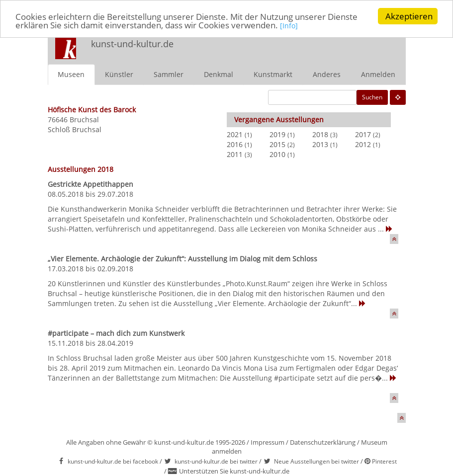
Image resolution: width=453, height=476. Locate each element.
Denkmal (219, 74)
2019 (277, 134)
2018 (320, 134)
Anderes (327, 74)
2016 (235, 144)
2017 (363, 134)
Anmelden (378, 74)
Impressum (268, 442)
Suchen (372, 97)
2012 (363, 144)
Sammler (169, 74)
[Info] (289, 26)
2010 (277, 154)
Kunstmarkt (273, 74)
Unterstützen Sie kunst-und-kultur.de (234, 471)
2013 (320, 144)
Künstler (119, 74)
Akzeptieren (409, 16)
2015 (277, 144)
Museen (71, 74)
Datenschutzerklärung (323, 442)
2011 (235, 154)
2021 (235, 134)
